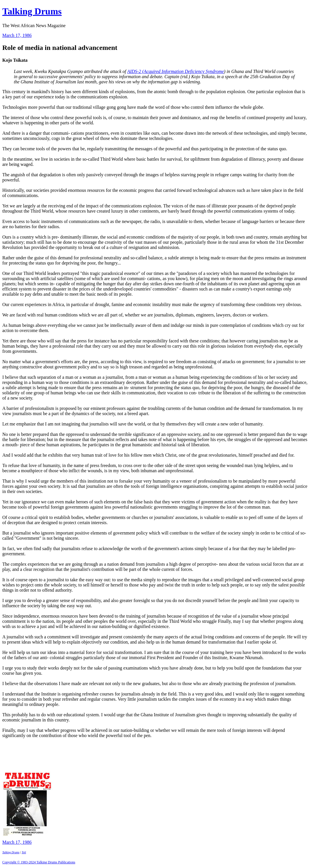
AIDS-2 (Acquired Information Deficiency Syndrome (175, 71)
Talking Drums (32, 11)
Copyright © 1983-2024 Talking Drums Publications (39, 862)
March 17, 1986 (17, 35)
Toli (24, 852)
